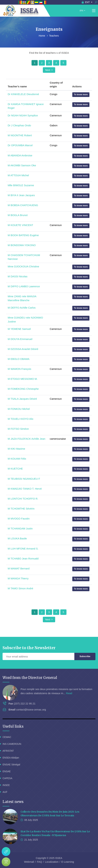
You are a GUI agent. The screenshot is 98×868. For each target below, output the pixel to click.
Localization (52, 862)
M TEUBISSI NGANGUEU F (24, 479)
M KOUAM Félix (17, 459)
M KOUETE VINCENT (20, 225)
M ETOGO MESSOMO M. (23, 379)
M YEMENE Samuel (19, 329)
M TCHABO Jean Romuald (23, 559)
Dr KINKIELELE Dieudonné (23, 94)
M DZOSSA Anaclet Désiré (23, 349)
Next (49, 70)
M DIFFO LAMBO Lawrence (24, 286)
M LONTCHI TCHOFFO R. (23, 499)
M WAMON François (19, 369)
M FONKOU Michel (19, 409)
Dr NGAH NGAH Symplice (23, 115)
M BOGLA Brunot (18, 215)
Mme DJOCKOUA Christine (23, 266)
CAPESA (7, 778)
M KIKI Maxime (16, 449)
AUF (5, 792)
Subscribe (85, 656)
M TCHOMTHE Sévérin (21, 509)
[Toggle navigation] (94, 11)
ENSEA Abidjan (11, 758)
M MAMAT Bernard (19, 568)
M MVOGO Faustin (19, 519)
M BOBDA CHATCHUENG (23, 205)
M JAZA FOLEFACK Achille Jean (26, 439)
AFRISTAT (8, 751)
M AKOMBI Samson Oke (22, 165)
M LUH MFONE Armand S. (23, 549)
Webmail (29, 862)
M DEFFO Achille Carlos (22, 308)
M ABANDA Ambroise (20, 155)
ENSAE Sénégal (11, 765)
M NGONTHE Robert (20, 135)
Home (42, 36)
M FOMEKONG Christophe (23, 389)
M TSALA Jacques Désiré (22, 399)
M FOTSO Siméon (18, 429)
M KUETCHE (15, 469)
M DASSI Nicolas (18, 276)
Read (69, 693)
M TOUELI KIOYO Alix (21, 419)
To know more (81, 95)
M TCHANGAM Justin (20, 528)
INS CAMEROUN (12, 744)
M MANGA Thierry (18, 578)
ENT (86, 2)
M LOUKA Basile (17, 538)
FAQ (39, 862)
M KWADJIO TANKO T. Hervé (25, 489)
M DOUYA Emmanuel (20, 339)
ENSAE (7, 771)
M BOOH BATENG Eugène (23, 235)
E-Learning (68, 862)
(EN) (81, 11)
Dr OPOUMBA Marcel (20, 145)
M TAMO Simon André (20, 588)
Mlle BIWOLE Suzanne (21, 185)
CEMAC (7, 737)
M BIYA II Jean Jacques (21, 195)
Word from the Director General (30, 678)
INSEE (6, 785)
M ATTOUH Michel (18, 175)
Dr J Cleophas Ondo (19, 125)
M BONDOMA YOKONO (22, 245)
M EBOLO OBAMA (19, 359)
